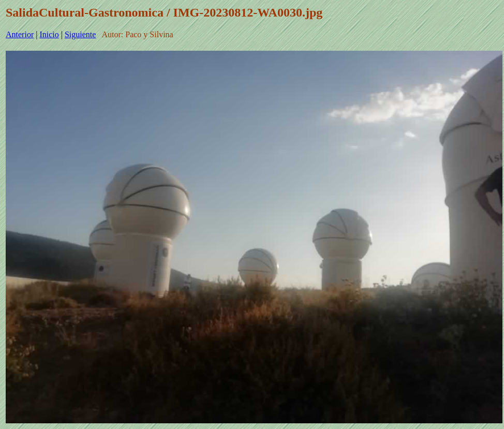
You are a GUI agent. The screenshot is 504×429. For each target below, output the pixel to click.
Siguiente (80, 34)
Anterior (20, 34)
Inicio (49, 34)
